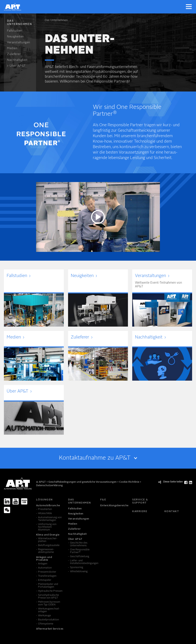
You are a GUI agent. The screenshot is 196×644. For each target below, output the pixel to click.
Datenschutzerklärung (49, 485)
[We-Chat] (7, 510)
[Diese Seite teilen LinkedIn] (191, 482)
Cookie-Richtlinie (129, 482)
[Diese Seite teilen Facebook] (186, 482)
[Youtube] (16, 501)
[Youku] (24, 501)
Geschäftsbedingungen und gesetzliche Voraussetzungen (83, 482)
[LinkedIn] (7, 501)
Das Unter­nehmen (56, 20)
